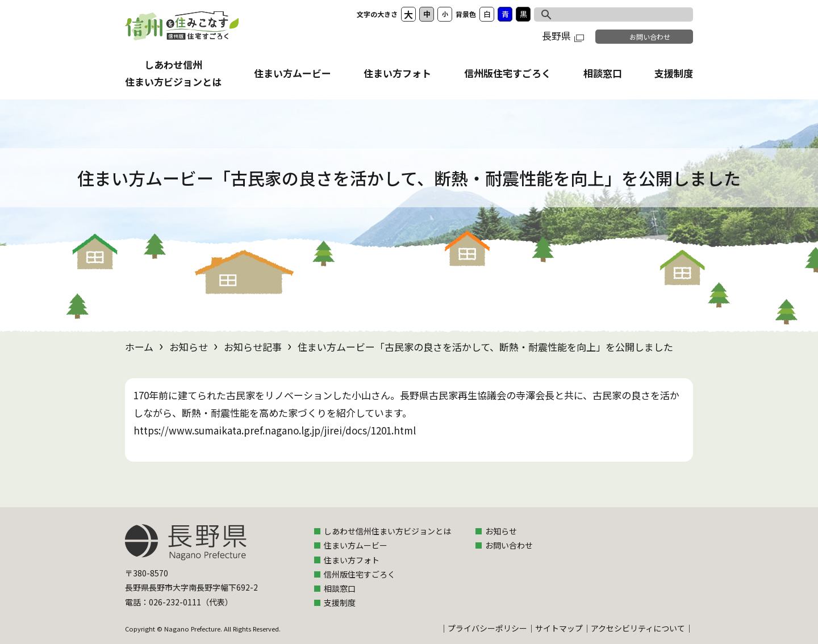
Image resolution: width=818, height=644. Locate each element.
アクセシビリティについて (638, 628)
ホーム (139, 347)
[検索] (602, 14)
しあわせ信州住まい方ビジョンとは (387, 531)
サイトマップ (559, 628)
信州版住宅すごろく (508, 73)
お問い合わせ (650, 37)
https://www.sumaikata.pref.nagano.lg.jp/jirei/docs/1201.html (275, 430)
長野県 (563, 35)
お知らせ (189, 347)
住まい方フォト (397, 73)
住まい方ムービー (293, 73)
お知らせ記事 (253, 347)
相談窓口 (603, 73)
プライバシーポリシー (487, 628)
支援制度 (674, 73)
